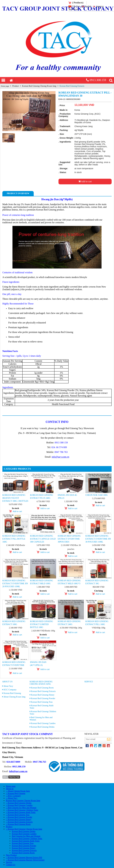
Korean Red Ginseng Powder (43, 698)
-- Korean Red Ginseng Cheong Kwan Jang (24, 829)
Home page (5, 86)
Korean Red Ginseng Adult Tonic (26, 841)
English (88, 6)
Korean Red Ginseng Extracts (72, 86)
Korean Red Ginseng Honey (43, 695)
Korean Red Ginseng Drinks (43, 727)
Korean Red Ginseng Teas (42, 702)
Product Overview (18, 193)
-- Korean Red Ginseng (16, 793)
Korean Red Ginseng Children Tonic (27, 839)
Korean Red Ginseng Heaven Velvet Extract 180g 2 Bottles (15, 498)
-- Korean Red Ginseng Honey (19, 820)
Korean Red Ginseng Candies (43, 723)
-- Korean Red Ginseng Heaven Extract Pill (24, 858)
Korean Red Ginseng (12, 693)
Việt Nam (76, 6)
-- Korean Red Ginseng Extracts (19, 822)
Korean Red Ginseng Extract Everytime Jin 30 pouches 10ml (98, 539)
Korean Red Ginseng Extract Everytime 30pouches (69, 539)
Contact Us (11, 865)
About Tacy (8, 686)
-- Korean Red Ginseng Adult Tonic (21, 812)
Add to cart (85, 181)
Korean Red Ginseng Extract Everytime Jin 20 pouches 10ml (15, 584)
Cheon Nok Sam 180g (97, 495)
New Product (11, 855)
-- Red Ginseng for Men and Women (21, 808)
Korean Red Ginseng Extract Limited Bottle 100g (41, 624)
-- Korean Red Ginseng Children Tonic (22, 810)
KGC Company (10, 690)
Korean (75, 9)
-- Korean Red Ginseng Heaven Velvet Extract (25, 860)
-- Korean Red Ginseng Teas (18, 815)
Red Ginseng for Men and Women (26, 836)
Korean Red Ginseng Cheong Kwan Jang (39, 86)
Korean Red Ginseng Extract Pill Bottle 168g (14, 539)
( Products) (78, 3)
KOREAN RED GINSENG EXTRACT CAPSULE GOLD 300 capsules (43, 539)
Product (16, 86)
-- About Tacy (12, 798)
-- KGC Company (13, 796)
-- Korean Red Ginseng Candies (19, 805)
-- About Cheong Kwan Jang (18, 791)
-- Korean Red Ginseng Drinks (19, 803)
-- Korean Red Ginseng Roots (18, 824)
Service (89, 682)
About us (7, 682)
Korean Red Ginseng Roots (42, 688)
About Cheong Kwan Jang (14, 697)
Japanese (100, 6)
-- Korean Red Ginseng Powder (19, 817)
